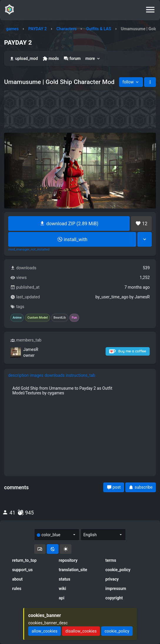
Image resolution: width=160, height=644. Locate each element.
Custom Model (37, 318)
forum (72, 59)
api (62, 598)
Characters (67, 29)
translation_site (73, 570)
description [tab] (19, 375)
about (17, 579)
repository (68, 560)
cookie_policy (118, 570)
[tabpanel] (80, 391)
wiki (62, 588)
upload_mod (24, 59)
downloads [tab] (54, 375)
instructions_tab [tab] (81, 375)
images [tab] (37, 375)
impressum (116, 588)
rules (17, 588)
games (12, 29)
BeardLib (60, 318)
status (65, 579)
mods (51, 59)
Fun (74, 318)
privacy (112, 579)
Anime (17, 318)
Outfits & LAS (99, 29)
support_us (22, 570)
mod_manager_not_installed (29, 250)
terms (111, 560)
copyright (114, 598)
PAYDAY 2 (37, 29)
